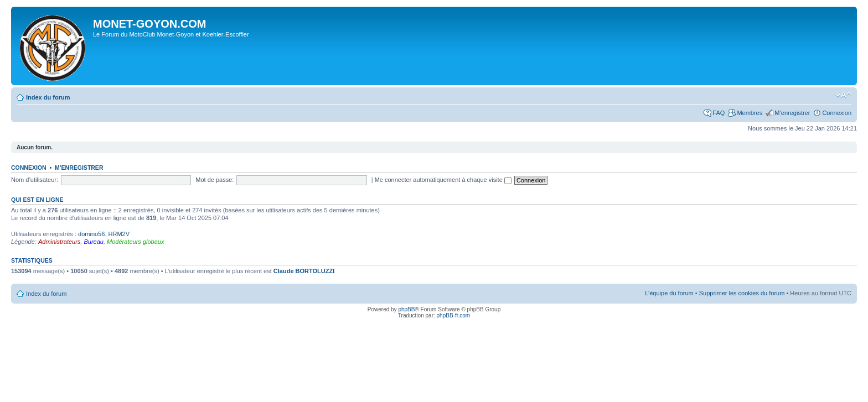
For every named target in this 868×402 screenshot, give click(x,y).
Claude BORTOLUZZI (304, 271)
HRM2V (119, 234)
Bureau (93, 242)
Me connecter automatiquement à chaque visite (443, 180)
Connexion (837, 113)
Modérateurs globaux (135, 242)
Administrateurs (59, 242)
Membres (750, 113)
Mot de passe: (215, 180)
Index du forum (48, 97)
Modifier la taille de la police (843, 95)
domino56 (91, 234)
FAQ (719, 113)
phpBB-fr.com (454, 315)
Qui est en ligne (37, 200)
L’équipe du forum (669, 293)
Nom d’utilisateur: (35, 180)
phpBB (406, 309)
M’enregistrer (792, 113)
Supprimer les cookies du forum (742, 293)
